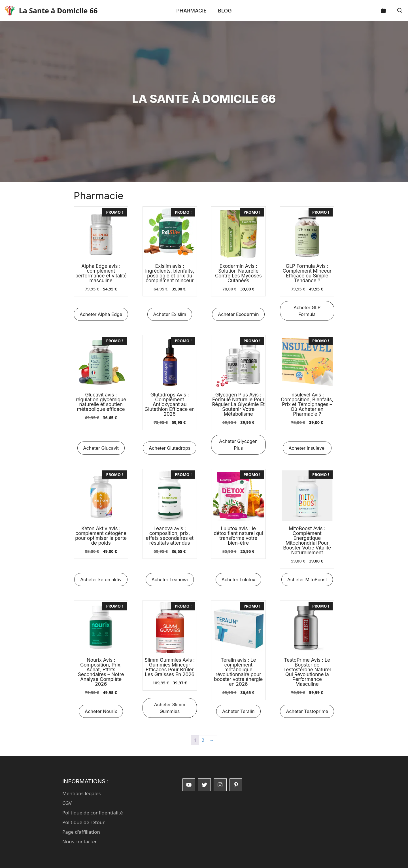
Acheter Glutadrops (170, 448)
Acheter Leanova (170, 580)
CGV (67, 803)
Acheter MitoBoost (307, 580)
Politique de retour (84, 822)
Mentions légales (81, 793)
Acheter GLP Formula (307, 311)
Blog (225, 11)
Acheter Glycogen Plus (238, 445)
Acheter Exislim (170, 314)
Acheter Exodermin (238, 314)
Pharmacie (191, 11)
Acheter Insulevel (307, 448)
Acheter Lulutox (238, 580)
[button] (400, 11)
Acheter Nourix (101, 711)
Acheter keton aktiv (101, 580)
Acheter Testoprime (307, 711)
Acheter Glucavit (101, 448)
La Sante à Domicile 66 (65, 10)
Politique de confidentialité (93, 813)
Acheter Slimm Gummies (170, 708)
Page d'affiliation (81, 832)
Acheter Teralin (238, 711)
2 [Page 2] (203, 740)
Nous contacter (80, 842)
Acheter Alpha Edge (101, 314)
